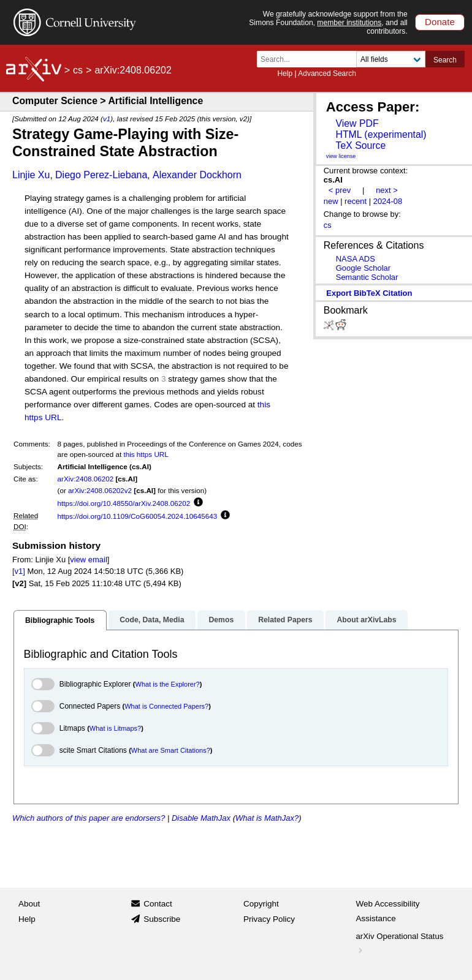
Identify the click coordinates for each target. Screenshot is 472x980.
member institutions (349, 23)
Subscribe (162, 919)
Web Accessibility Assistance (388, 911)
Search (445, 60)
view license (341, 156)
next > (387, 190)
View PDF (357, 123)
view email (88, 560)
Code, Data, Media (152, 620)
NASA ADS (356, 259)
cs (78, 70)
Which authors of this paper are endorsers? (89, 818)
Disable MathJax (201, 818)
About (29, 904)
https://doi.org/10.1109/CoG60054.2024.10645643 (138, 516)
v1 (107, 119)
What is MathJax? (267, 818)
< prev (340, 190)
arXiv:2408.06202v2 (100, 490)
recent (356, 201)
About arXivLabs (366, 620)
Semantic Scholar (367, 277)
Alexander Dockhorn (197, 175)
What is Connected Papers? (166, 706)
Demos (221, 620)
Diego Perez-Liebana (101, 175)
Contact (158, 904)
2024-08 (388, 201)
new (331, 201)
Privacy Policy (269, 919)
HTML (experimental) (381, 134)
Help (285, 73)
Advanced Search (327, 73)
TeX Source (360, 145)
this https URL (146, 454)
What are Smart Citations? (171, 750)
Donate (440, 22)
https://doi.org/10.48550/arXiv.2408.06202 (124, 503)
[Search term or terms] (310, 59)
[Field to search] (391, 59)
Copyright (261, 904)
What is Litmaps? (115, 728)
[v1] (19, 571)
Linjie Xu (31, 175)
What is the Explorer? (168, 684)
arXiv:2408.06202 (86, 479)
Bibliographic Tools (60, 620)
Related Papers (285, 620)
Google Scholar (363, 268)
